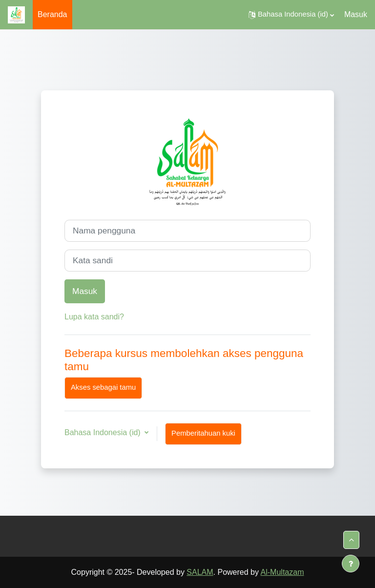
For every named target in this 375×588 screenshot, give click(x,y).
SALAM (200, 572)
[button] (291, 15)
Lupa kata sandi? (94, 317)
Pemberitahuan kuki (203, 433)
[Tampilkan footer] (351, 564)
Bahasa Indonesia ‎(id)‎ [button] (104, 432)
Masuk (356, 14)
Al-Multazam (282, 572)
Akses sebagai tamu (103, 387)
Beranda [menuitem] (52, 14)
